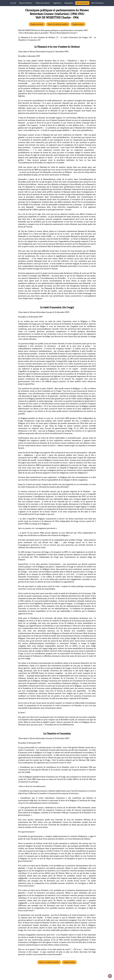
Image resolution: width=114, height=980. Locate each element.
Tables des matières (43, 3)
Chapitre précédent (37, 24)
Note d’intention (97, 3)
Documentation (82, 3)
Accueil (13, 3)
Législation (57, 3)
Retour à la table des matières (58, 24)
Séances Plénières (26, 3)
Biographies (69, 3)
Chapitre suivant (78, 24)
